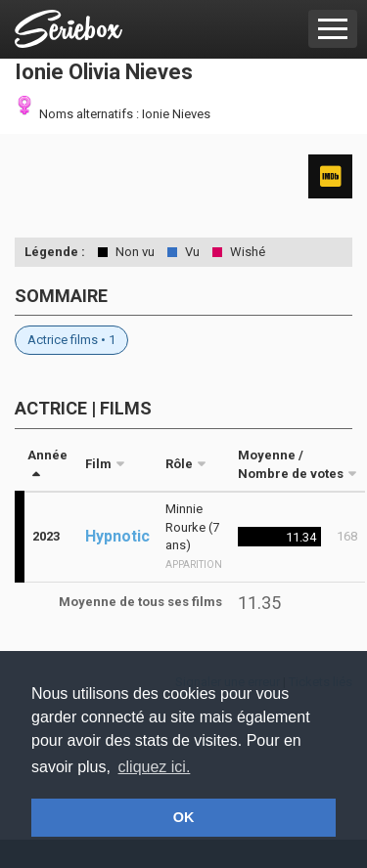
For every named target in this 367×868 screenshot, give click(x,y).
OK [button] (184, 817)
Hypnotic (117, 536)
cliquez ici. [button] (155, 767)
